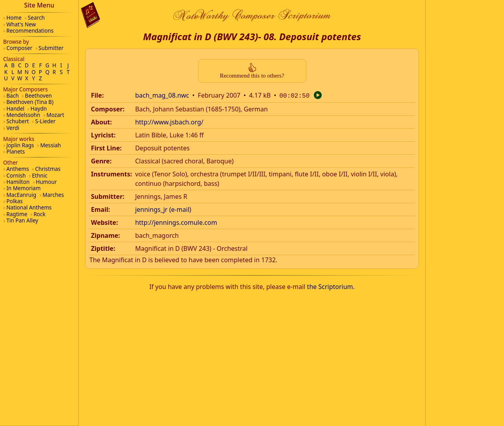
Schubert (18, 121)
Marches (53, 195)
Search (36, 18)
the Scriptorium (330, 286)
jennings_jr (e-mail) (163, 209)
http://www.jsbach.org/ (169, 121)
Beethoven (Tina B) (30, 102)
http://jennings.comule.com (176, 222)
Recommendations (30, 31)
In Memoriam (23, 188)
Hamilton (18, 182)
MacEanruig (21, 195)
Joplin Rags (20, 145)
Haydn (39, 108)
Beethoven (38, 95)
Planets (16, 151)
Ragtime (17, 214)
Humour (46, 182)
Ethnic (40, 175)
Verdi (13, 128)
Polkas (14, 201)
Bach (12, 95)
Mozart (55, 115)
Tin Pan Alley (22, 220)
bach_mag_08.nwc (162, 95)
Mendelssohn (23, 115)
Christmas (48, 169)
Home (14, 18)
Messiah (51, 145)
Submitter (51, 48)
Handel (15, 108)
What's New (21, 24)
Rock (39, 214)
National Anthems (29, 207)
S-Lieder (45, 121)
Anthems (18, 169)
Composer (19, 48)
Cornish (16, 175)
